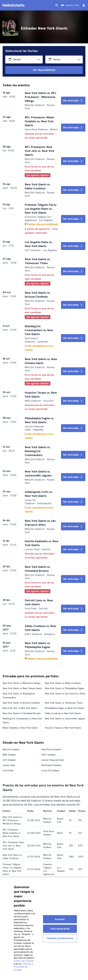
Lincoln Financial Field (53, 758)
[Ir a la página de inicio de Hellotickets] (14, 5)
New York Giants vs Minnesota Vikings (22, 681)
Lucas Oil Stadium (50, 769)
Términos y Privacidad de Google (23, 967)
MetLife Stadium (11, 748)
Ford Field (8, 769)
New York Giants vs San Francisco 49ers (65, 692)
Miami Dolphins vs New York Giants (20, 726)
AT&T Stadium (48, 753)
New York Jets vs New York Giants (20, 706)
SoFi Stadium (9, 758)
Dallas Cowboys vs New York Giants (63, 711)
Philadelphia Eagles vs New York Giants (65, 706)
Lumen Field (9, 763)
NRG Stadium (9, 753)
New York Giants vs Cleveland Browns (22, 711)
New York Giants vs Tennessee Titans (64, 701)
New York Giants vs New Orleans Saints (22, 686)
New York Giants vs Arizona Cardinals (21, 701)
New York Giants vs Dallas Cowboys (63, 681)
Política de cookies (24, 961)
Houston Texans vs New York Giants (63, 726)
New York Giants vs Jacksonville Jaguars (65, 717)
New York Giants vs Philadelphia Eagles (65, 686)
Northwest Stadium (51, 763)
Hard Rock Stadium (51, 748)
